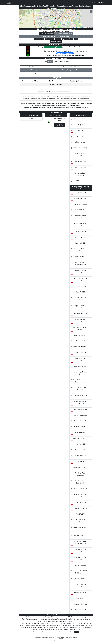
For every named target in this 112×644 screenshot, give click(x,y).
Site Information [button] (98, 3)
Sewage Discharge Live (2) (64, 34)
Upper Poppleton (67, 39)
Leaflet (76, 28)
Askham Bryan (39, 39)
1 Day (45, 61)
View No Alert (60, 125)
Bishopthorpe (49, 39)
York (76, 39)
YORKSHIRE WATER (56, 42)
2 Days (50, 61)
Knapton (58, 39)
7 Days (61, 61)
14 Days (66, 61)
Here (77, 632)
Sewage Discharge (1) (47, 34)
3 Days (55, 61)
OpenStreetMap (83, 28)
